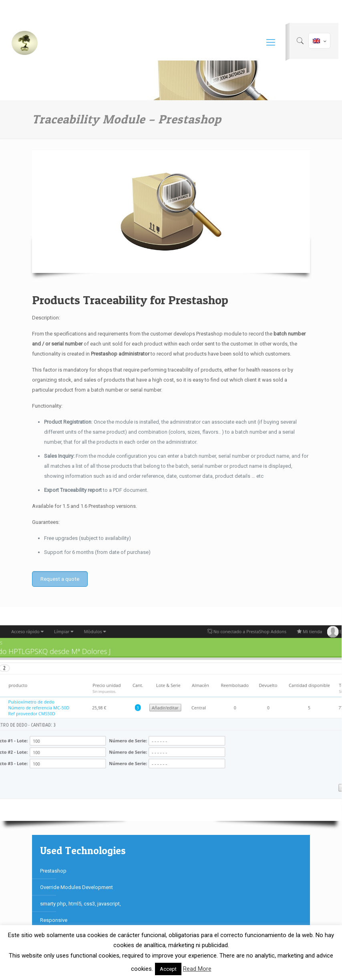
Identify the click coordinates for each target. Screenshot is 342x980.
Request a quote (60, 579)
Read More (197, 969)
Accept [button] (168, 969)
